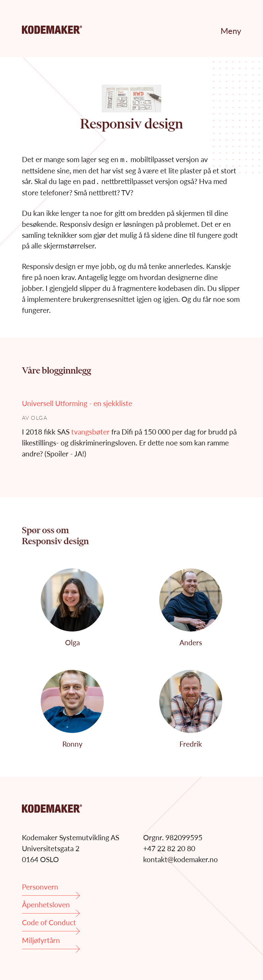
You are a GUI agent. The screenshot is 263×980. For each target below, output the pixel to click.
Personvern (51, 889)
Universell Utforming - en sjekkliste (77, 403)
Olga (39, 418)
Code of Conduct (51, 925)
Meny (231, 31)
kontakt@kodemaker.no (180, 859)
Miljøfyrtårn (51, 942)
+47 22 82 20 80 (169, 848)
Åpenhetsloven (51, 907)
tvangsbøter (90, 432)
